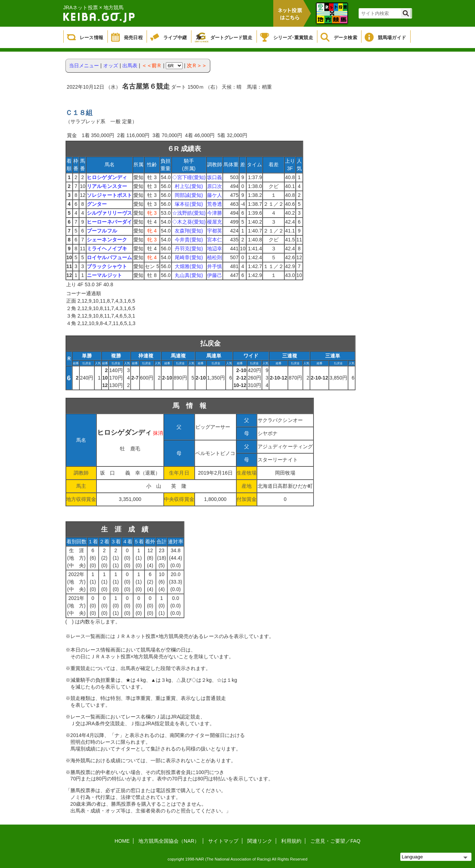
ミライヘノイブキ (107, 249)
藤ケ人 (215, 195)
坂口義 (215, 177)
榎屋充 (215, 222)
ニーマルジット (104, 275)
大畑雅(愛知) (189, 266)
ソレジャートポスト (109, 195)
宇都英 (215, 231)
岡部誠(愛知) (189, 195)
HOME (122, 841)
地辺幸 (215, 249)
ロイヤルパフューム (109, 257)
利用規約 (291, 841)
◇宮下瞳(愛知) (189, 177)
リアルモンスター (107, 186)
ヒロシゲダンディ (107, 177)
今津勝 (215, 213)
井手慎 (215, 266)
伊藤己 (215, 275)
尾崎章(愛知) (189, 257)
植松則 (215, 257)
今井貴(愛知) (189, 240)
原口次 (215, 186)
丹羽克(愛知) (189, 249)
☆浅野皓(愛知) (189, 213)
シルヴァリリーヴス (109, 213)
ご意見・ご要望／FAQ (335, 841)
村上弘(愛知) (189, 186)
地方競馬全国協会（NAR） (169, 841)
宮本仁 (215, 240)
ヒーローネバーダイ (109, 222)
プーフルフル (102, 231)
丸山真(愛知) (189, 275)
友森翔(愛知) (189, 231)
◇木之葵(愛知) (189, 222)
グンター (97, 204)
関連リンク (260, 841)
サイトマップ (223, 841)
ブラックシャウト (107, 266)
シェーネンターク (107, 240)
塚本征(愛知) (189, 204)
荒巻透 (215, 204)
